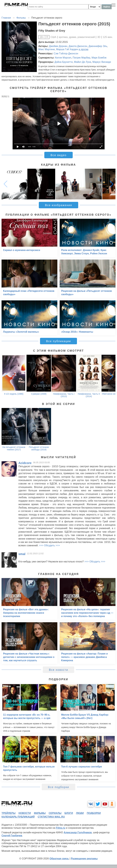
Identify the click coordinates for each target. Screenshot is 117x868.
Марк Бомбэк (99, 58)
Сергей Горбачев (12, 836)
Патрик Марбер (82, 58)
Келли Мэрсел (63, 58)
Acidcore (25, 463)
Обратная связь (59, 859)
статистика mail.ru (51, 817)
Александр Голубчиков (78, 832)
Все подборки (58, 787)
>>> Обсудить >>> (50, 545)
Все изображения (58, 205)
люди (80, 813)
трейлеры (9, 813)
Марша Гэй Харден (67, 49)
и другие (83, 49)
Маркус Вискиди (102, 62)
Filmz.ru (61, 828)
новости (25, 813)
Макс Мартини (47, 49)
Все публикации (59, 341)
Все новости (58, 670)
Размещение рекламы (84, 859)
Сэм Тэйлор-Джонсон (66, 53)
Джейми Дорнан (58, 46)
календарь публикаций (18, 817)
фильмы (40, 813)
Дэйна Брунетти (63, 62)
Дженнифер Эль (98, 46)
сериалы (55, 813)
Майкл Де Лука (82, 62)
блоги (69, 813)
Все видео (58, 155)
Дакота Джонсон (78, 46)
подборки (94, 813)
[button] (111, 184)
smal (22, 554)
